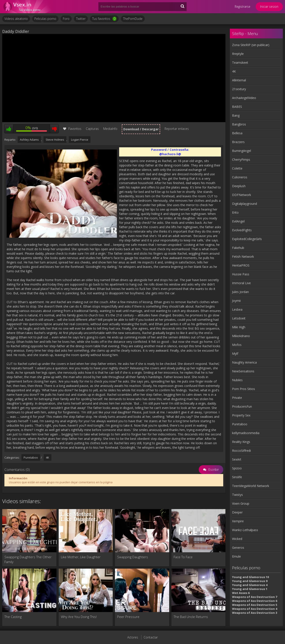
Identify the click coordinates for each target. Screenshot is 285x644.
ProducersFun (242, 406)
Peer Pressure (128, 617)
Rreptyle (238, 54)
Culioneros (240, 177)
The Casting (13, 617)
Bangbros (239, 124)
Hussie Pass (241, 274)
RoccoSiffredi (241, 451)
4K (48, 457)
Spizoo (237, 468)
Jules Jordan (240, 292)
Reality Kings (241, 442)
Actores (133, 637)
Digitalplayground (245, 204)
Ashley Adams (29, 140)
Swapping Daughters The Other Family (28, 559)
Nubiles (237, 380)
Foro (66, 19)
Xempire (238, 521)
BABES (237, 107)
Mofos (237, 345)
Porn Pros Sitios (244, 389)
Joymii (236, 301)
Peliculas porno (45, 19)
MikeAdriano (241, 336)
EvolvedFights (242, 230)
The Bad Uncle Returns (191, 617)
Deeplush (239, 186)
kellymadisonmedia (246, 433)
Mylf (235, 354)
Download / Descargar (141, 129)
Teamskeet (240, 63)
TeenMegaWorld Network (251, 486)
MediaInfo (110, 129)
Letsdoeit (239, 318)
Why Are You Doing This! (79, 617)
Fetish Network (243, 257)
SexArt (237, 459)
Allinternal (239, 80)
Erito (235, 212)
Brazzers (238, 142)
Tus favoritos (104, 19)
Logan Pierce (80, 140)
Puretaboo (31, 457)
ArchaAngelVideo (244, 98)
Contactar (151, 637)
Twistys (237, 495)
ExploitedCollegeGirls (247, 239)
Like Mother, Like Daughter (81, 557)
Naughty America (244, 362)
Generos (238, 548)
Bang (236, 115)
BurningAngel (242, 151)
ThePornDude (133, 19)
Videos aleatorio (16, 19)
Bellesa (237, 133)
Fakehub (238, 248)
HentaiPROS (241, 265)
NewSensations (243, 371)
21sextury (239, 89)
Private (237, 398)
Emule (236, 556)
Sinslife (237, 477)
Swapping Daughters (133, 557)
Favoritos (72, 129)
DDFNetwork (242, 195)
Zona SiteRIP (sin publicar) (251, 45)
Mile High (239, 327)
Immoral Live (241, 283)
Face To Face (183, 557)
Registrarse (243, 7)
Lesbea (237, 309)
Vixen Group (241, 503)
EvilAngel (238, 221)
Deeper (237, 512)
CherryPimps (241, 160)
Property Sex (241, 415)
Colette (237, 168)
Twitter (81, 19)
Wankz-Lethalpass (245, 530)
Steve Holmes (55, 140)
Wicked (237, 539)
